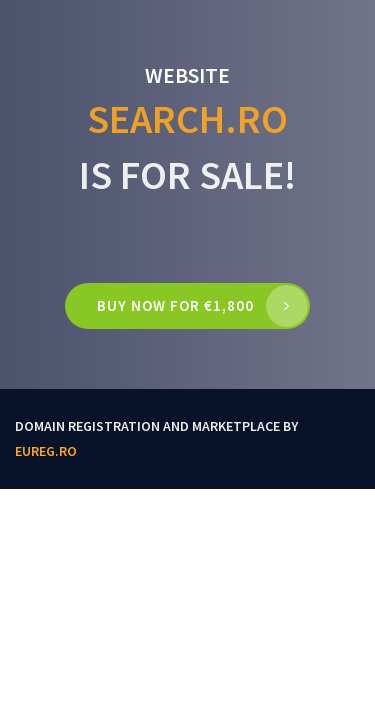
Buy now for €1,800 (175, 305)
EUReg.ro (46, 451)
